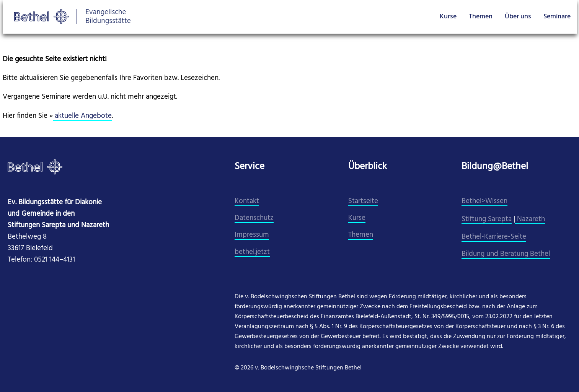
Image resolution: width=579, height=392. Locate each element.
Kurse (448, 17)
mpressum (253, 235)
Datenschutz (254, 218)
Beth (469, 237)
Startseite (363, 201)
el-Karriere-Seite (501, 237)
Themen (481, 17)
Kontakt (247, 201)
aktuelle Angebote (82, 116)
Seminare (557, 17)
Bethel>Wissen (484, 201)
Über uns (518, 17)
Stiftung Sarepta (487, 219)
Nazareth (530, 219)
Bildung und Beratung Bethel (506, 254)
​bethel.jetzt (252, 252)
